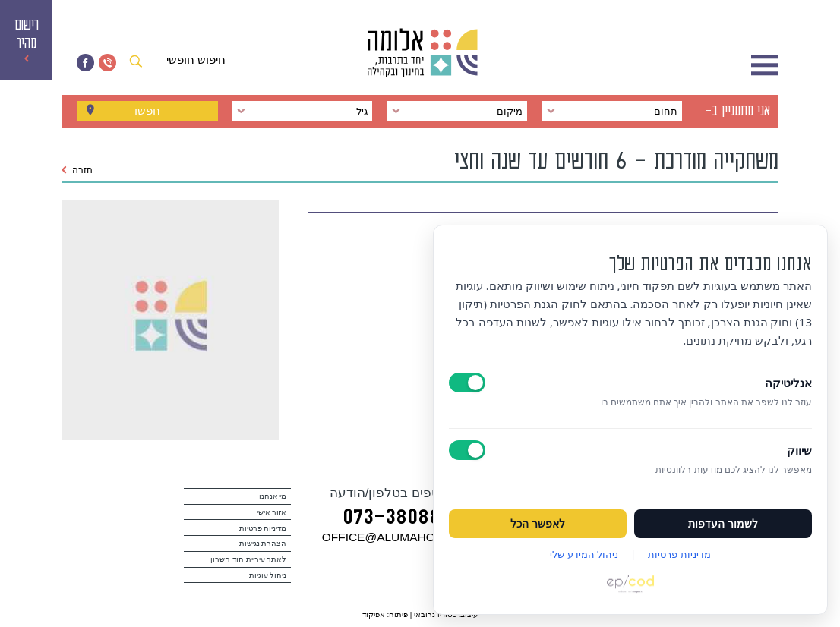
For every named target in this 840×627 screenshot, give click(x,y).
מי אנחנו (273, 496)
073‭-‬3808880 (403, 519)
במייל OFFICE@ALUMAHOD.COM (413, 537)
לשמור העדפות (723, 524)
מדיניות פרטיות (263, 528)
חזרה (77, 170)
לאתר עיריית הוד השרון (248, 559)
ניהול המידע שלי (584, 554)
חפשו (147, 111)
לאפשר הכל (538, 524)
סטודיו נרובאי (435, 614)
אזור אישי (272, 512)
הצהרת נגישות (263, 543)
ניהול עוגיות (268, 575)
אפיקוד (374, 614)
